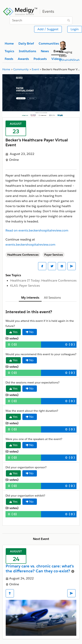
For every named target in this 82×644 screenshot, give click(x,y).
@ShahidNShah (69, 60)
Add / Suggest (48, 29)
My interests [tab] (30, 298)
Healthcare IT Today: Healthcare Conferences (43, 280)
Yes (13, 332)
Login (75, 29)
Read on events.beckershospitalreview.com (37, 230)
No (30, 332)
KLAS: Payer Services (25, 286)
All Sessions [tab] (52, 298)
